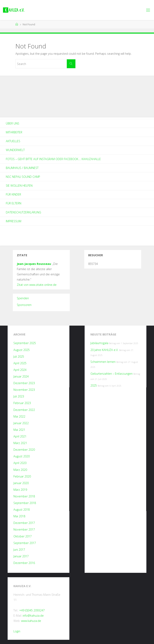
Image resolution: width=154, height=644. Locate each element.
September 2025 (25, 343)
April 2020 (20, 463)
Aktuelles (13, 141)
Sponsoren (24, 305)
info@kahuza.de (33, 616)
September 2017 (25, 543)
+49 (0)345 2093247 (32, 610)
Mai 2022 (19, 416)
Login (17, 631)
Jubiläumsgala (99, 343)
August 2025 (22, 350)
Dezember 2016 (24, 563)
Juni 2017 (19, 550)
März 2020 (20, 470)
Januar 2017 (21, 556)
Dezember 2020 (24, 450)
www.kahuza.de (31, 621)
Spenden (23, 298)
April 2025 (20, 363)
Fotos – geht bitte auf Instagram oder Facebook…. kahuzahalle (53, 159)
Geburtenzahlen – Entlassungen (111, 374)
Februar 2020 (22, 476)
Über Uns (13, 123)
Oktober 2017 (23, 536)
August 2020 (22, 456)
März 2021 (20, 443)
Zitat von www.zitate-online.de (37, 285)
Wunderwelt (15, 150)
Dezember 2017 (24, 523)
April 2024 (20, 370)
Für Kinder (13, 194)
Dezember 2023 (24, 383)
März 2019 (20, 490)
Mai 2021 (19, 430)
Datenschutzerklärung (23, 212)
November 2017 (24, 529)
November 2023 (24, 390)
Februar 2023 (22, 403)
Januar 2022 (21, 423)
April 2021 (20, 436)
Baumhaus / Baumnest (22, 168)
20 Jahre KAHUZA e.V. (104, 350)
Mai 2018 (19, 516)
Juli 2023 (19, 396)
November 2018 (24, 496)
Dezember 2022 (24, 410)
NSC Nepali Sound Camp (23, 177)
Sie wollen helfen (19, 186)
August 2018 (22, 510)
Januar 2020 (21, 483)
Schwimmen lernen (103, 362)
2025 (94, 385)
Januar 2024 (21, 376)
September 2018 (25, 503)
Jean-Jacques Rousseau (34, 264)
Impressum (14, 221)
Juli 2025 (19, 356)
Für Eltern (14, 203)
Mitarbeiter (14, 132)
